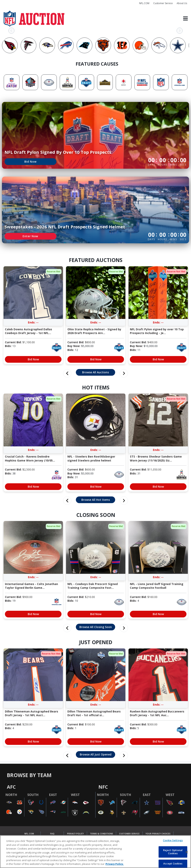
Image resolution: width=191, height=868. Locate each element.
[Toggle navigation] (185, 19)
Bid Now (30, 162)
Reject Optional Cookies (173, 852)
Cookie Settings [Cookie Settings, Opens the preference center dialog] (173, 840)
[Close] (187, 852)
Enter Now (30, 236)
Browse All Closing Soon (96, 627)
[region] (95, 852)
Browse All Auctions (95, 372)
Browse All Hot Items (96, 500)
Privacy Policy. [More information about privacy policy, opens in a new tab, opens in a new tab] (115, 864)
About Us (182, 3)
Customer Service (163, 3)
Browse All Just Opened (96, 754)
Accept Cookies (173, 863)
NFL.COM (144, 3)
